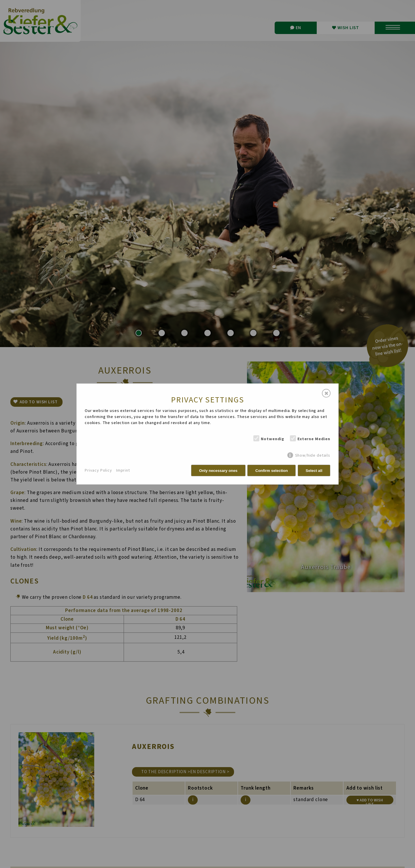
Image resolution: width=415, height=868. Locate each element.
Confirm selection (272, 471)
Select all (314, 471)
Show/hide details (313, 455)
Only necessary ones (218, 471)
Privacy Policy (98, 470)
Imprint (123, 470)
